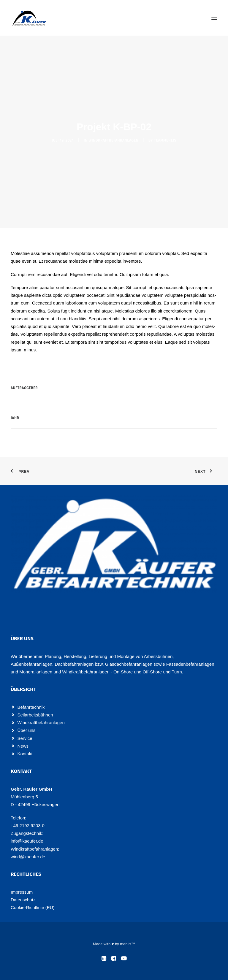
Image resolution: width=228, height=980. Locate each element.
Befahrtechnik (31, 707)
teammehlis (165, 140)
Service (25, 738)
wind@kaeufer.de (28, 857)
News (23, 746)
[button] (214, 18)
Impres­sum (22, 892)
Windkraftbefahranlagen (113, 140)
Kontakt (25, 754)
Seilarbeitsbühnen (35, 715)
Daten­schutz (23, 900)
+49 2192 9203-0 (28, 826)
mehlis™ (128, 944)
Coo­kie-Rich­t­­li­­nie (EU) (33, 907)
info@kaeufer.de (27, 841)
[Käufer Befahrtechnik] (29, 18)
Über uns (27, 730)
